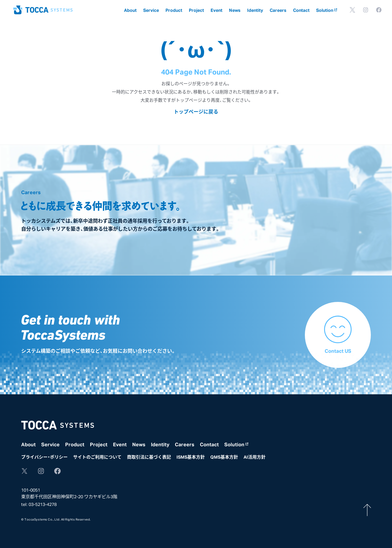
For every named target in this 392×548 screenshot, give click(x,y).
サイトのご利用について (97, 457)
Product (174, 10)
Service (151, 10)
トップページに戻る (196, 111)
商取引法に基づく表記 (149, 457)
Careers (278, 10)
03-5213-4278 (43, 504)
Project (196, 10)
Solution (327, 10)
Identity (255, 10)
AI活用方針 (255, 457)
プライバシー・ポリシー (44, 457)
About (130, 10)
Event (216, 10)
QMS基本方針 (224, 457)
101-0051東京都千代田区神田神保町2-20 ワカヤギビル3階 (69, 493)
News (235, 10)
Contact (301, 10)
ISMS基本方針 (191, 457)
